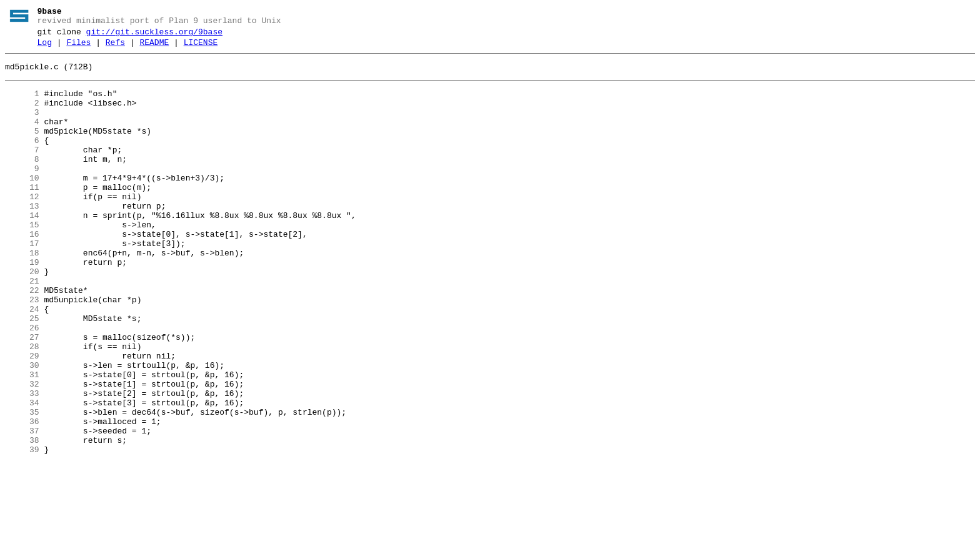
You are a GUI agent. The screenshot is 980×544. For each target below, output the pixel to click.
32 (22, 452)
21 (22, 328)
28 (22, 407)
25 (22, 373)
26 (22, 384)
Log (45, 48)
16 (22, 272)
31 (22, 440)
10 (22, 204)
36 (22, 497)
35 (22, 485)
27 (22, 395)
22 (22, 339)
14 (22, 249)
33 (22, 463)
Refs (115, 48)
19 (22, 305)
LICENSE (201, 48)
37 (22, 508)
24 (22, 362)
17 (22, 283)
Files (78, 48)
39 (22, 530)
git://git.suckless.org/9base (154, 36)
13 (22, 238)
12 (22, 227)
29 (22, 418)
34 (22, 474)
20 (22, 317)
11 (22, 215)
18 (22, 294)
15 (22, 260)
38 (22, 519)
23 (22, 350)
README (154, 48)
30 (22, 429)
